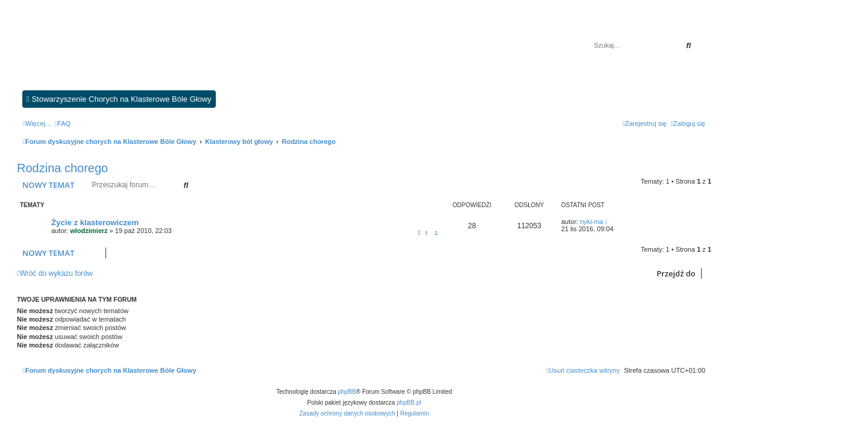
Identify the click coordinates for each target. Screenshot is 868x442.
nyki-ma (592, 222)
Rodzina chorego (62, 168)
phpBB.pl (409, 403)
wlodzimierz (89, 231)
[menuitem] (63, 123)
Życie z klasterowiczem (95, 223)
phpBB (347, 392)
